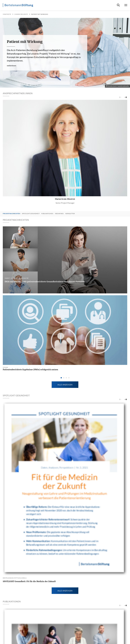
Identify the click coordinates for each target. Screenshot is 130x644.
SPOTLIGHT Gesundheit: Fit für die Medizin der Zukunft (29, 581)
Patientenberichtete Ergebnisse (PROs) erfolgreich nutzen (30, 370)
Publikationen (47, 214)
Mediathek (59, 214)
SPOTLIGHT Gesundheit (31, 214)
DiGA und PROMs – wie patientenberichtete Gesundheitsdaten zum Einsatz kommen (45, 282)
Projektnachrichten (11, 214)
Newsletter (70, 214)
